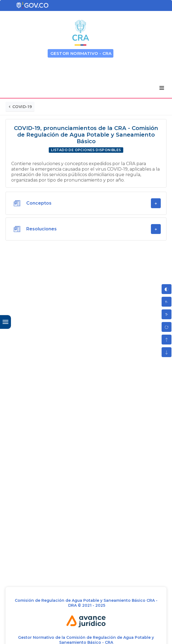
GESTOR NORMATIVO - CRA (81, 53)
